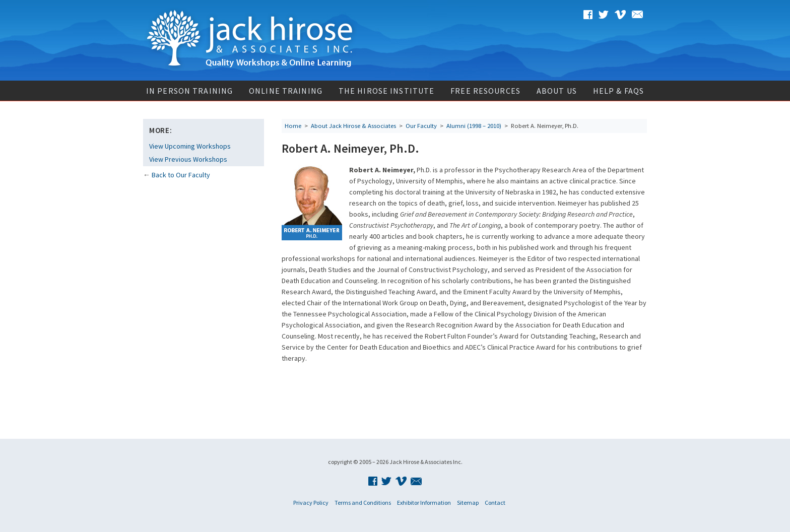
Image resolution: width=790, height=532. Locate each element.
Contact (495, 503)
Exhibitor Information (424, 503)
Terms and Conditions (363, 503)
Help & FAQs (618, 91)
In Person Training (189, 91)
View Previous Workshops (188, 159)
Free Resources (485, 91)
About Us (557, 91)
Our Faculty (421, 126)
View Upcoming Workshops (190, 146)
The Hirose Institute (386, 91)
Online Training (286, 91)
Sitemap (468, 503)
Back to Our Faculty (181, 175)
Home (293, 126)
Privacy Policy (311, 503)
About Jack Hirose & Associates (353, 126)
